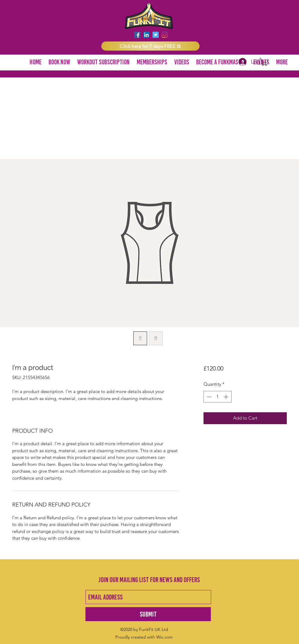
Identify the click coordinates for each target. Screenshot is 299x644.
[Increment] (227, 397)
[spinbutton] (217, 397)
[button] (150, 46)
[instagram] (165, 35)
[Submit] (148, 614)
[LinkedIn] (146, 35)
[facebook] (137, 35)
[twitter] (156, 35)
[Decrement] (209, 397)
